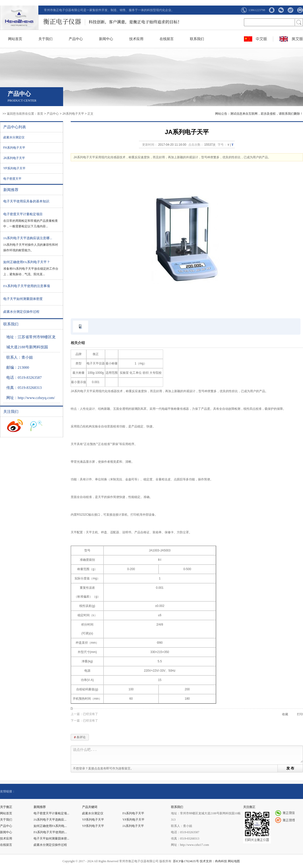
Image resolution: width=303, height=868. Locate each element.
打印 (300, 714)
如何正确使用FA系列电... (50, 826)
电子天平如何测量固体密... (51, 839)
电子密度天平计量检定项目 (23, 214)
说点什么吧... (188, 755)
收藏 (285, 714)
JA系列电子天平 (73, 114)
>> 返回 (8, 114)
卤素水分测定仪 (14, 137)
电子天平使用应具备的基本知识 (26, 201)
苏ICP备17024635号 (186, 861)
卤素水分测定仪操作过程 (21, 312)
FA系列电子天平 (14, 148)
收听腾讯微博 (36, 426)
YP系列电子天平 (14, 168)
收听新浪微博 (15, 426)
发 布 (290, 768)
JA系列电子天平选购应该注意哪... (28, 238)
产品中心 (76, 39)
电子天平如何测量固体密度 (23, 299)
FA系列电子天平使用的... (50, 832)
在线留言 (167, 39)
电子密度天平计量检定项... (51, 813)
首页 (40, 114)
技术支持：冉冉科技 (213, 861)
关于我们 (45, 39)
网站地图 (234, 861)
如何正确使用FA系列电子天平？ (27, 262)
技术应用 (136, 39)
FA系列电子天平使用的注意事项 (27, 286)
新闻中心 (106, 39)
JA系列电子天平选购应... (50, 820)
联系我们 (197, 39)
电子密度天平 (12, 179)
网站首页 (15, 39)
